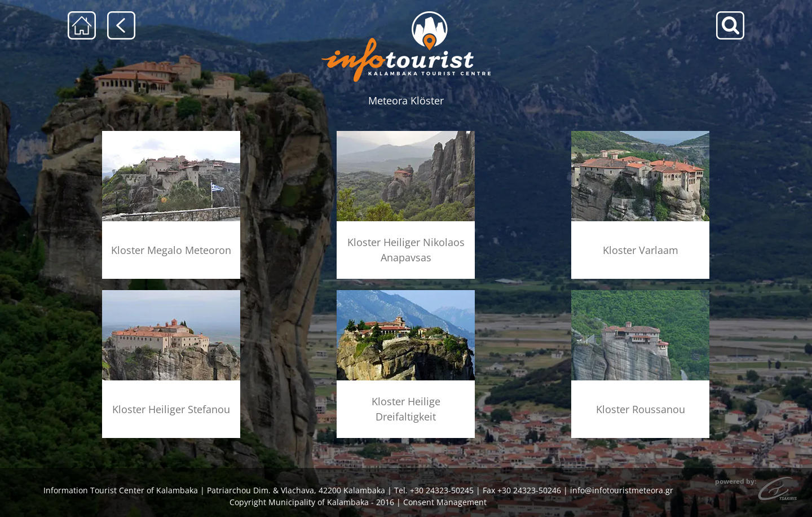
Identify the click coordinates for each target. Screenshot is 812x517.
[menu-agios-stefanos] (171, 294)
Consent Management (445, 502)
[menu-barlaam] (640, 135)
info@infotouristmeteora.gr (622, 490)
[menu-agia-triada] (406, 294)
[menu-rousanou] (640, 294)
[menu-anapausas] (406, 135)
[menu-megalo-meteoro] (171, 135)
